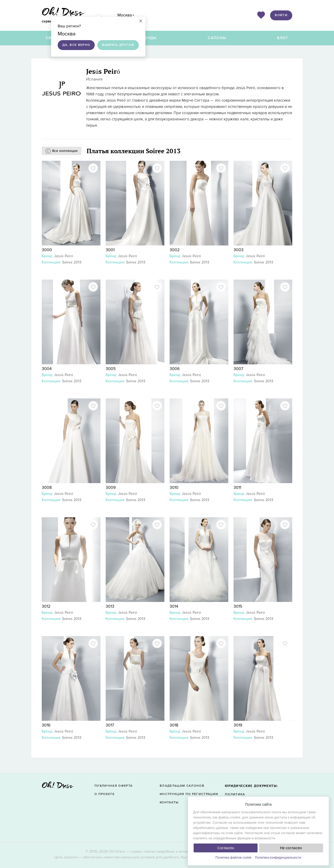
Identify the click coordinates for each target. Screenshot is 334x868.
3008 (47, 488)
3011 (237, 488)
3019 (238, 725)
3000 (47, 250)
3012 (46, 606)
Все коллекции (65, 151)
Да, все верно (76, 45)
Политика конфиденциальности (278, 858)
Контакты (169, 802)
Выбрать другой (118, 45)
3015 (238, 606)
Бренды (148, 38)
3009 (111, 488)
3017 (110, 725)
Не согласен (291, 848)
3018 (174, 725)
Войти (281, 15)
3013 (110, 606)
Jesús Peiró (64, 256)
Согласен (226, 848)
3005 (111, 369)
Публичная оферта (114, 786)
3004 (47, 369)
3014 (174, 606)
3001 (110, 250)
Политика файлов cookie (234, 858)
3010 (174, 488)
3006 (175, 369)
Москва (125, 15)
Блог (283, 38)
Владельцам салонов (182, 786)
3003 (238, 250)
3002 (175, 250)
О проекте (105, 794)
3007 (238, 369)
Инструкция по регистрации (189, 794)
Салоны (217, 38)
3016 (46, 725)
